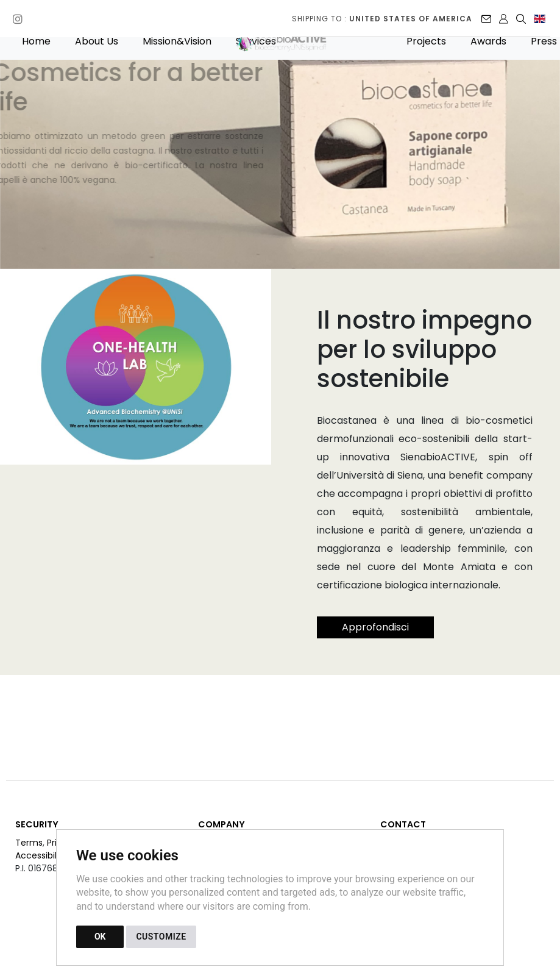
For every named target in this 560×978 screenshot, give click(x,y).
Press (544, 41)
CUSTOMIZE (161, 937)
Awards (488, 41)
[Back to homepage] (288, 41)
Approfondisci (375, 627)
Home (36, 41)
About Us (97, 41)
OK (100, 937)
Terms (29, 843)
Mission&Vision (177, 41)
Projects (426, 41)
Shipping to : (382, 19)
